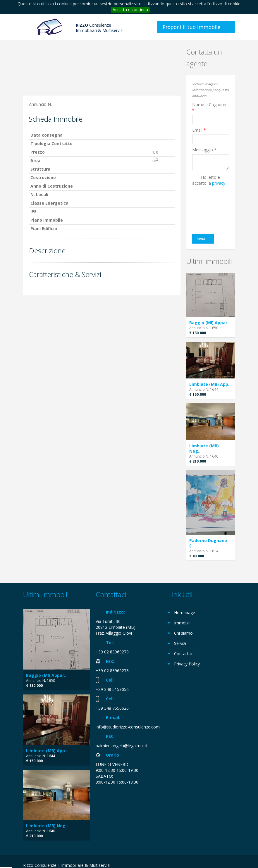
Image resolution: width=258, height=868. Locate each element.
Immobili (182, 623)
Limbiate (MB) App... (210, 384)
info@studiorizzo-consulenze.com (128, 727)
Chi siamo (183, 633)
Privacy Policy (187, 664)
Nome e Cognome (210, 107)
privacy (219, 183)
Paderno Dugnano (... (208, 543)
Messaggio (204, 150)
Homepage (185, 613)
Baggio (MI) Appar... (210, 323)
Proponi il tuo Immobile (191, 27)
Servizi (180, 643)
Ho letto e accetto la (209, 180)
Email (199, 130)
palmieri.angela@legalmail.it (122, 746)
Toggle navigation (28, 28)
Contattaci (184, 654)
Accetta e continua (130, 10)
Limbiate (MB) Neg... (204, 448)
